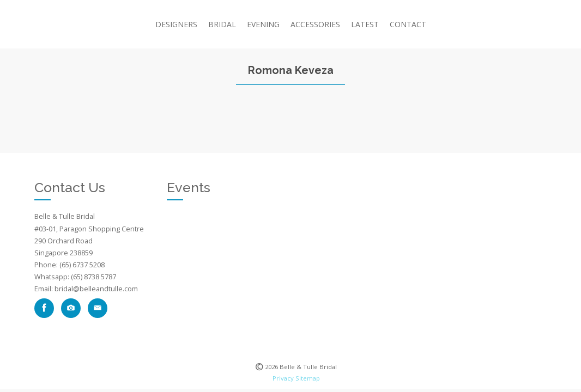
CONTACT (408, 24)
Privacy (283, 378)
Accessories (315, 24)
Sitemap (308, 378)
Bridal (222, 24)
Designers (176, 24)
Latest (365, 24)
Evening (263, 24)
